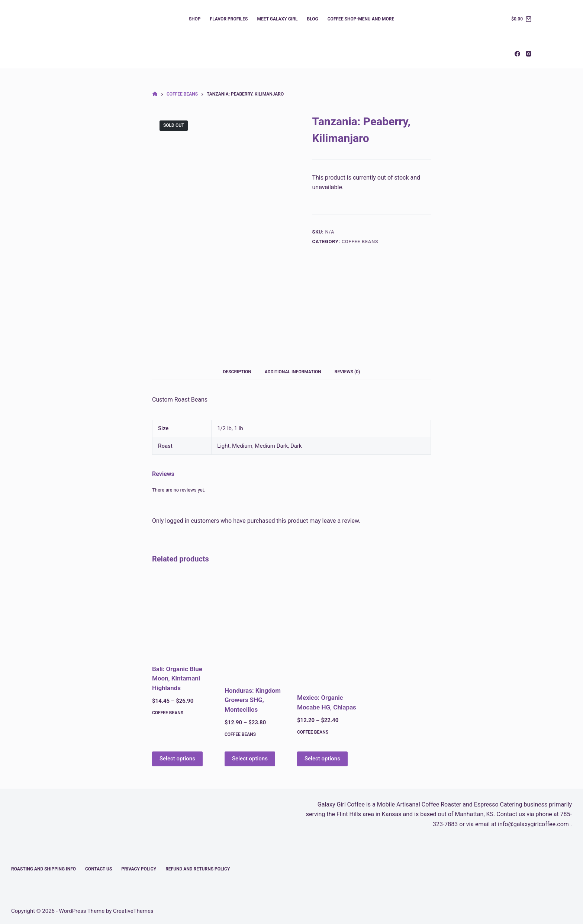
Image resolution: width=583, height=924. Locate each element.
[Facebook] (517, 54)
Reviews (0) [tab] (347, 372)
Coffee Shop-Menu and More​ (361, 19)
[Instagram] (529, 54)
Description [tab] (237, 372)
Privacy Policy (139, 869)
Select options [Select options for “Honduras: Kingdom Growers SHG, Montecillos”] (250, 759)
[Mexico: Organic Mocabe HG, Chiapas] (328, 630)
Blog (313, 19)
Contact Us (99, 869)
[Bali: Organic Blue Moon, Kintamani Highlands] (183, 615)
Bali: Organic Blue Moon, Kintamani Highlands (177, 678)
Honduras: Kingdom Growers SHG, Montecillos (253, 700)
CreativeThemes (133, 911)
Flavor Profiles (229, 19)
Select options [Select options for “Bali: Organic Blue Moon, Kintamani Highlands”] (177, 759)
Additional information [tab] (293, 372)
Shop (195, 19)
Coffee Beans (360, 242)
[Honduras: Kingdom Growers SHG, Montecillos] (255, 626)
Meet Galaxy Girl (277, 19)
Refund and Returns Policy (198, 869)
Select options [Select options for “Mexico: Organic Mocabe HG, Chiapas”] (322, 759)
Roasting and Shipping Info (44, 869)
